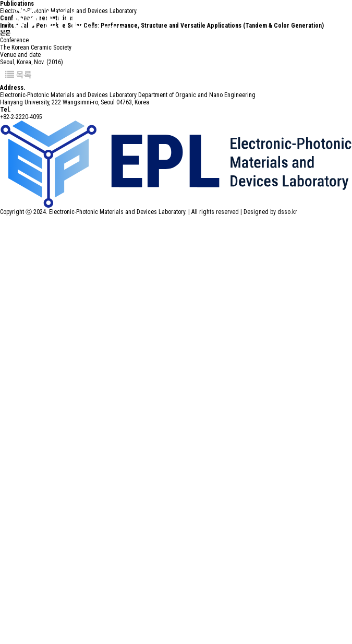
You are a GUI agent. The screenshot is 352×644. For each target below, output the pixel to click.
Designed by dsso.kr (270, 212)
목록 (19, 75)
